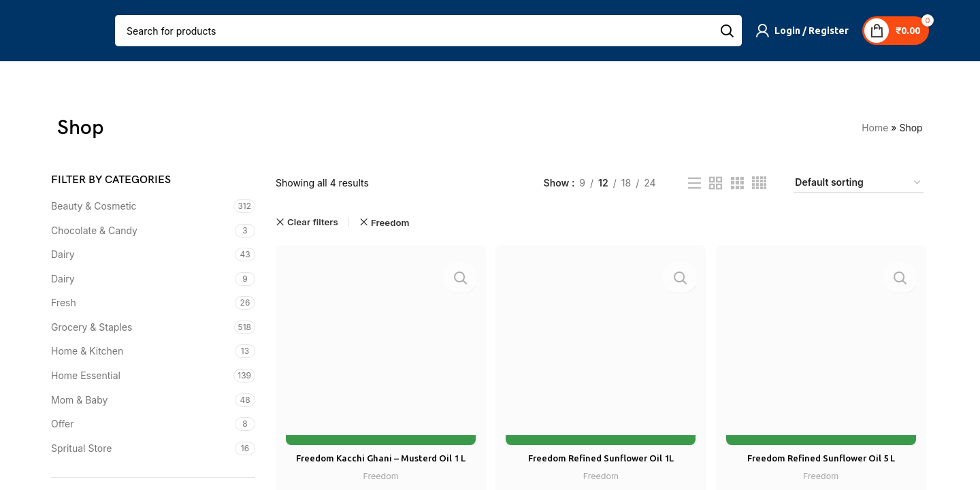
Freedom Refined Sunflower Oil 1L (601, 455)
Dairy (63, 255)
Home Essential (86, 376)
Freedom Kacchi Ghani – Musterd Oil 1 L (380, 455)
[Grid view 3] (737, 183)
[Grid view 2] (716, 183)
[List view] (695, 183)
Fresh (64, 303)
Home (882, 128)
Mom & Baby (79, 400)
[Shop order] (859, 183)
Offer (63, 424)
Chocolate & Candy (94, 230)
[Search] (428, 31)
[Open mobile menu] (59, 31)
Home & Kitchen (87, 352)
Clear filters (313, 223)
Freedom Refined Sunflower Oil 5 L (822, 455)
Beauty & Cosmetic (94, 206)
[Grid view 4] (759, 183)
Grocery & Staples (92, 327)
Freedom (380, 473)
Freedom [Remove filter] (390, 223)
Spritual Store (81, 448)
